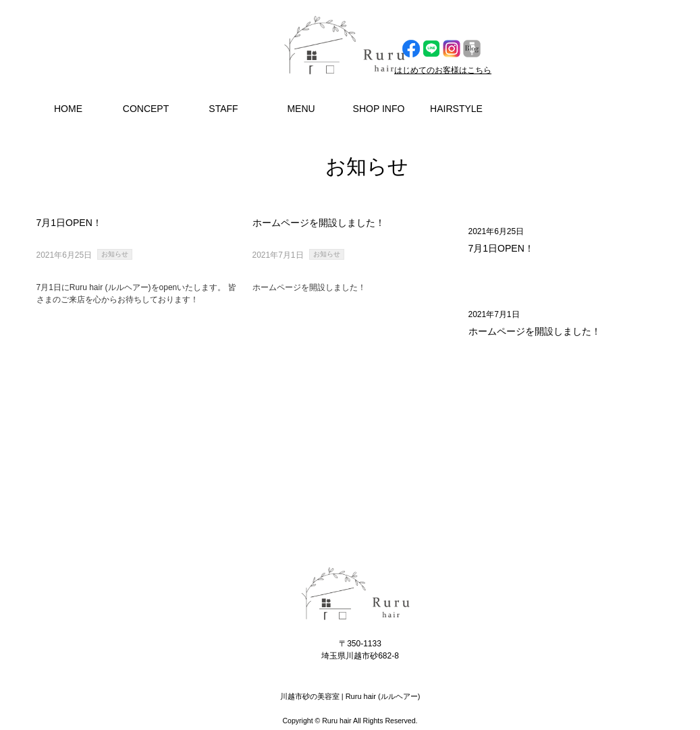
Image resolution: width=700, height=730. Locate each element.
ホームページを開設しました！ (535, 331)
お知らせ (115, 254)
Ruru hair (336, 721)
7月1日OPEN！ (501, 248)
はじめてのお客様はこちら (443, 70)
